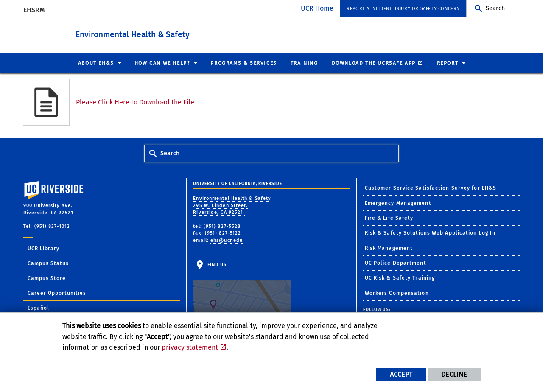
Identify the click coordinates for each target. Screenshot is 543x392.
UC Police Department (396, 263)
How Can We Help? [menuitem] (162, 63)
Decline (454, 374)
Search (495, 8)
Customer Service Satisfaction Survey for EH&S (431, 188)
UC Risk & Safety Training (400, 277)
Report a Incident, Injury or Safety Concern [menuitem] (403, 9)
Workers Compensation (397, 293)
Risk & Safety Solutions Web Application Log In (430, 232)
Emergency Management (398, 203)
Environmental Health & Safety (163, 33)
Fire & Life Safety (389, 218)
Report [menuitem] (448, 63)
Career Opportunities (57, 293)
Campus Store (47, 278)
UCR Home (317, 8)
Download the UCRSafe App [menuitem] (374, 63)
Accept (401, 374)
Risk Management (389, 248)
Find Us (242, 288)
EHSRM (34, 10)
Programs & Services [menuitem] (244, 63)
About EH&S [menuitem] (96, 63)
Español (38, 308)
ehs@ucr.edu (227, 240)
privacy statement (190, 347)
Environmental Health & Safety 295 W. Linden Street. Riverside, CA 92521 (232, 205)
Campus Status (48, 263)
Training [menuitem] (304, 63)
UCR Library (43, 248)
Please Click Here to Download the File (135, 102)
